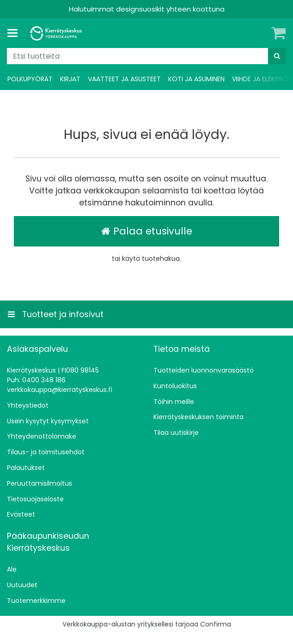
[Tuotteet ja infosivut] (15, 33)
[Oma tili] (263, 33)
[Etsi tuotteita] (146, 56)
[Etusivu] (57, 33)
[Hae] (277, 56)
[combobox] (146, 56)
